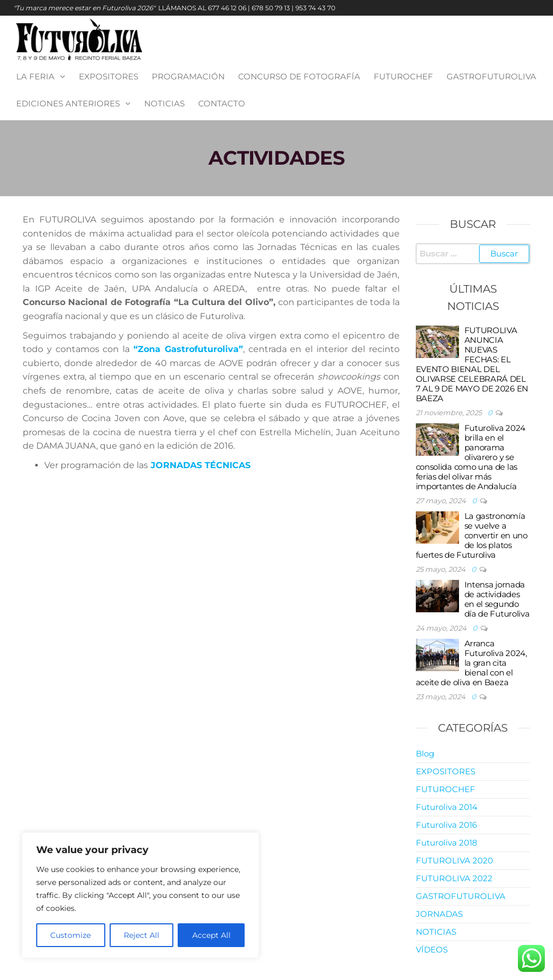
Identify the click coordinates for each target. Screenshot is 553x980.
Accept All (211, 935)
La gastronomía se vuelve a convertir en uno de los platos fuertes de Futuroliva (472, 535)
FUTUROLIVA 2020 (454, 860)
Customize (70, 935)
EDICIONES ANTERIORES (68, 103)
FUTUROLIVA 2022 (454, 878)
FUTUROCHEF (403, 76)
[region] (140, 895)
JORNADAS (439, 914)
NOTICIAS (164, 103)
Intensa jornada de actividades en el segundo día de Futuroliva (497, 599)
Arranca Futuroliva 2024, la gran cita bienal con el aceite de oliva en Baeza (471, 663)
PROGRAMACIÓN (188, 76)
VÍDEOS (432, 949)
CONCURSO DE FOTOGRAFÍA (299, 76)
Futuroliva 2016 (446, 825)
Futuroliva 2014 (447, 807)
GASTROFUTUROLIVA (491, 76)
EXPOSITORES (109, 76)
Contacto (222, 103)
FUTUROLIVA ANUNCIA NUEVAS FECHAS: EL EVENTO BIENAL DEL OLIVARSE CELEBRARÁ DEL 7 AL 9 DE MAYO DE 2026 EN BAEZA (472, 364)
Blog (425, 753)
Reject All (141, 935)
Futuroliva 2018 (447, 843)
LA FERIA (35, 76)
